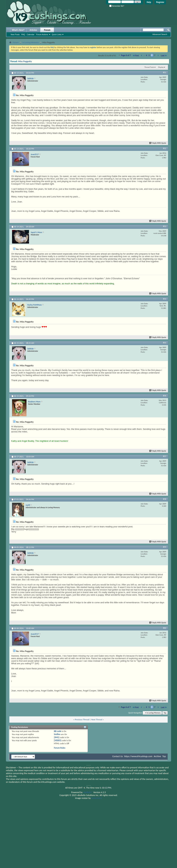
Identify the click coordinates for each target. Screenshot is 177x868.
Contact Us (118, 756)
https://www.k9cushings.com (138, 756)
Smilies (57, 734)
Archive (157, 756)
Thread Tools (149, 67)
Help (149, 2)
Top (165, 713)
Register (160, 2)
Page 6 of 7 (126, 55)
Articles (33, 30)
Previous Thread (82, 719)
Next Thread (97, 719)
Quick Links (57, 34)
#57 (165, 456)
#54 (165, 299)
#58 (165, 499)
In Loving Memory (30, 42)
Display (161, 67)
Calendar (31, 34)
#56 (165, 396)
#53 (165, 226)
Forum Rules (60, 748)
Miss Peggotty (25, 61)
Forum (47, 30)
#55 (165, 343)
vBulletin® (88, 792)
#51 (165, 73)
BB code (58, 731)
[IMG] (57, 737)
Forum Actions (42, 34)
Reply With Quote (158, 143)
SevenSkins (97, 798)
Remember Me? (117, 6)
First (136, 55)
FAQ (23, 34)
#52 (165, 148)
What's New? (18, 30)
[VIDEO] (58, 740)
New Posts (15, 34)
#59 (165, 547)
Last (164, 55)
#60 (165, 628)
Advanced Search (160, 34)
